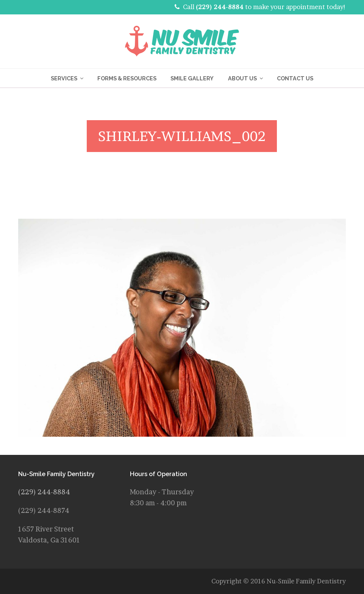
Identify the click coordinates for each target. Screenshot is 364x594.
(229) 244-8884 (220, 7)
